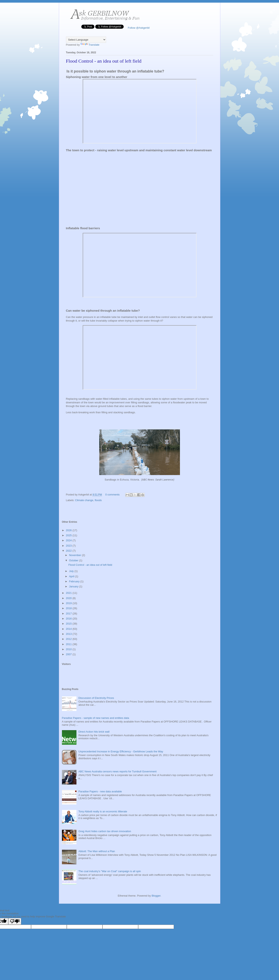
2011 (69, 644)
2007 (69, 654)
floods (98, 500)
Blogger (156, 896)
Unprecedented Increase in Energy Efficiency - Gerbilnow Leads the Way (121, 751)
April (72, 576)
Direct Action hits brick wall (94, 732)
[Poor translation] (15, 921)
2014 (69, 629)
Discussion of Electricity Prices (96, 698)
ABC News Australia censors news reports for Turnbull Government (118, 771)
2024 (69, 540)
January (74, 586)
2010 (69, 649)
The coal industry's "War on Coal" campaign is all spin (110, 871)
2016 (69, 619)
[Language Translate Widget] (86, 40)
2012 (69, 639)
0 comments (112, 495)
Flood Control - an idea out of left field (104, 61)
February (75, 581)
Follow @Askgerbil (138, 28)
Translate (90, 45)
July (72, 571)
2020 (69, 598)
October (74, 560)
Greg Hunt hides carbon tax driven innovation (105, 831)
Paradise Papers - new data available (100, 791)
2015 (69, 624)
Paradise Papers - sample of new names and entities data (96, 718)
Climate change (84, 500)
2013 (69, 634)
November (75, 555)
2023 (69, 546)
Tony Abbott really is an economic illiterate (103, 811)
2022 (69, 551)
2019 (69, 603)
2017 (69, 614)
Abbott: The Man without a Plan (97, 851)
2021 (69, 593)
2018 (69, 608)
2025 (69, 535)
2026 (69, 530)
